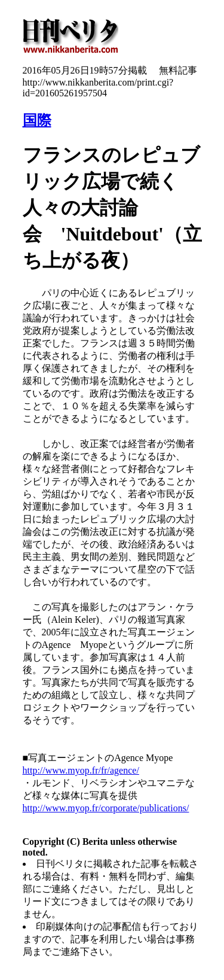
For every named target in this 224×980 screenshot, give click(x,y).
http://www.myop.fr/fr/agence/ (81, 770)
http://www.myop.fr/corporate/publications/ (106, 808)
